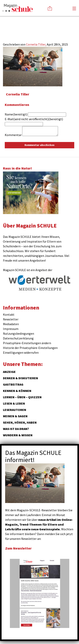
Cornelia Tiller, (36, 44)
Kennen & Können (17, 391)
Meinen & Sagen (15, 416)
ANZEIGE (9, 372)
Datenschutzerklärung (18, 338)
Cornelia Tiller (18, 94)
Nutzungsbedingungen (19, 333)
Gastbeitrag (13, 384)
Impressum (11, 329)
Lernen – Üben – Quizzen (22, 397)
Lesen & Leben (14, 403)
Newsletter (11, 319)
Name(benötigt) (16, 114)
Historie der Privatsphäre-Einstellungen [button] (30, 348)
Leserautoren (15, 410)
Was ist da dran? (16, 429)
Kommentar (13, 135)
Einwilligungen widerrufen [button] (21, 352)
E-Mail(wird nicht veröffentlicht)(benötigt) (34, 119)
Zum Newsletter (18, 548)
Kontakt (9, 314)
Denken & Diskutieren (20, 378)
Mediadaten (11, 324)
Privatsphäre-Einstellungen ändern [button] (27, 343)
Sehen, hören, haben (20, 422)
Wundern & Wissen (18, 435)
